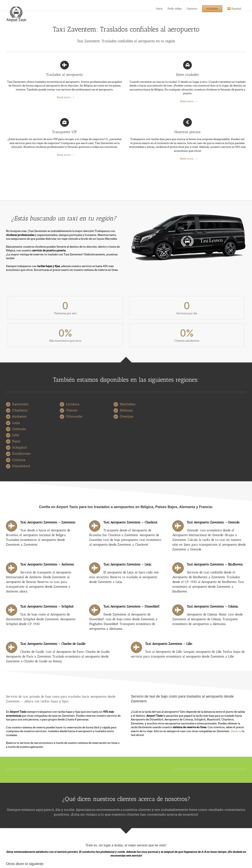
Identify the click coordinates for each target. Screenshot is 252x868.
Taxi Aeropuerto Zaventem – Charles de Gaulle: (53, 644)
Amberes (19, 417)
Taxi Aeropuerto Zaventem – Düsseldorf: (132, 606)
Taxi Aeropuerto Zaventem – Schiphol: (47, 606)
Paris (16, 441)
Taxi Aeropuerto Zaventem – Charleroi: (131, 522)
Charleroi (20, 410)
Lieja (16, 423)
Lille (16, 435)
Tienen (72, 410)
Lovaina (73, 404)
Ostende (19, 429)
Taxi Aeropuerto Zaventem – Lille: (169, 644)
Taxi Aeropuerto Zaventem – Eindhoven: (215, 564)
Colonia (19, 460)
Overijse (126, 417)
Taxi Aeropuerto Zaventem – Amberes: (47, 564)
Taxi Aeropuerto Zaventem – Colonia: (213, 606)
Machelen (128, 404)
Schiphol (19, 447)
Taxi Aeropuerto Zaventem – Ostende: (213, 522)
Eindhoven (21, 454)
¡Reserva (236, 731)
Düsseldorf (21, 466)
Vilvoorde (74, 417)
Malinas (126, 410)
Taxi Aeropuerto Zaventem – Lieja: (128, 564)
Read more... (64, 97)
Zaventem (20, 404)
